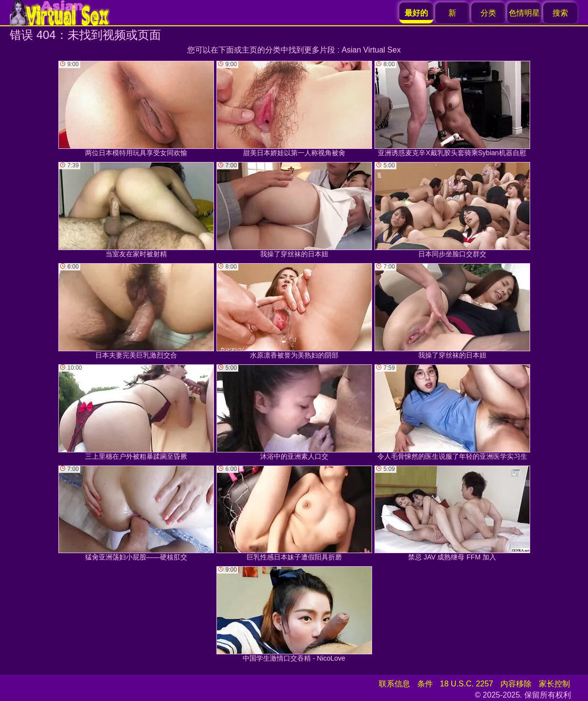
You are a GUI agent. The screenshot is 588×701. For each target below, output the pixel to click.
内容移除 (516, 684)
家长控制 (554, 684)
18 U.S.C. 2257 (467, 684)
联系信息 (394, 684)
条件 (425, 684)
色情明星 (524, 13)
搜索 (560, 13)
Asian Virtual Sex (371, 50)
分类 (488, 13)
